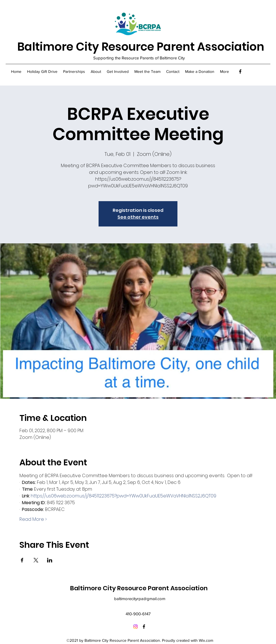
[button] (74, 71)
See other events (138, 217)
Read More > (33, 519)
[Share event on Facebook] (22, 560)
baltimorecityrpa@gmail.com (140, 599)
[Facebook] (240, 71)
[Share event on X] (36, 560)
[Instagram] (135, 627)
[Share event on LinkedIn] (50, 560)
